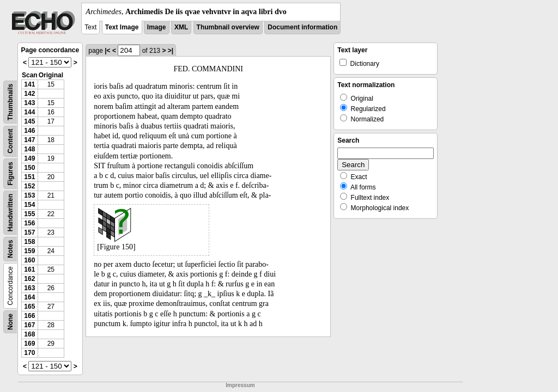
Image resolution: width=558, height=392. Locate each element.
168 (29, 334)
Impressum (240, 385)
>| (171, 51)
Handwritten (10, 213)
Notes (10, 249)
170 (29, 353)
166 (29, 316)
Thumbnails (10, 102)
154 (29, 205)
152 (29, 186)
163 (29, 288)
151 (29, 177)
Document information (302, 27)
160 (29, 260)
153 (29, 195)
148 (29, 149)
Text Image (122, 27)
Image (157, 27)
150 (29, 168)
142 (29, 94)
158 (29, 242)
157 (29, 232)
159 (29, 251)
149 (29, 158)
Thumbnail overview (228, 27)
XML (181, 27)
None (10, 322)
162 (29, 279)
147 (29, 140)
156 (29, 223)
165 (29, 307)
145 (29, 121)
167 (29, 325)
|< (107, 51)
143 (29, 103)
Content (10, 141)
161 (29, 269)
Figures (10, 173)
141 (29, 84)
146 (29, 131)
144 (29, 112)
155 (29, 214)
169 (29, 344)
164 (29, 297)
